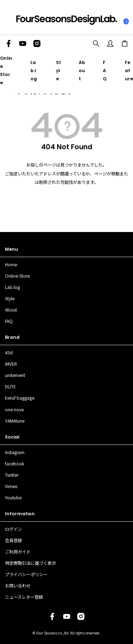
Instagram (15, 452)
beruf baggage (20, 398)
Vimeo (11, 486)
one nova (14, 410)
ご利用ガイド (18, 552)
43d (9, 353)
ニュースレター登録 (24, 597)
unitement (15, 375)
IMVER (11, 364)
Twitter (12, 475)
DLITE (10, 387)
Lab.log (34, 71)
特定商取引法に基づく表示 (31, 563)
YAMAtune (15, 421)
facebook (15, 464)
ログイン (13, 529)
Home (11, 265)
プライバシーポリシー (26, 574)
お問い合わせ (18, 586)
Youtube (13, 498)
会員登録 (13, 540)
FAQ (105, 71)
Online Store (17, 276)
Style (59, 71)
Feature (129, 71)
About (82, 71)
